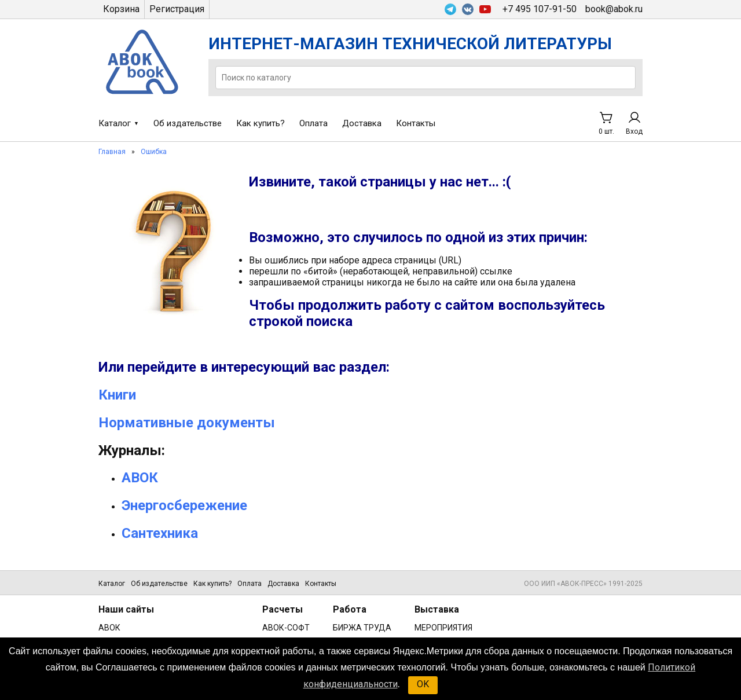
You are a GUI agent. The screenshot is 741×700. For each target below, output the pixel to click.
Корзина (121, 9)
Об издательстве (188, 123)
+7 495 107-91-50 (540, 9)
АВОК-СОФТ (286, 628)
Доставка (362, 123)
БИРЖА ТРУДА (362, 628)
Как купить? (261, 123)
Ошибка (154, 152)
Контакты (416, 123)
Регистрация (177, 9)
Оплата (313, 123)
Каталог (115, 123)
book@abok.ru (614, 9)
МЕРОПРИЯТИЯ (443, 628)
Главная (112, 152)
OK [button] (423, 684)
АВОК (109, 628)
